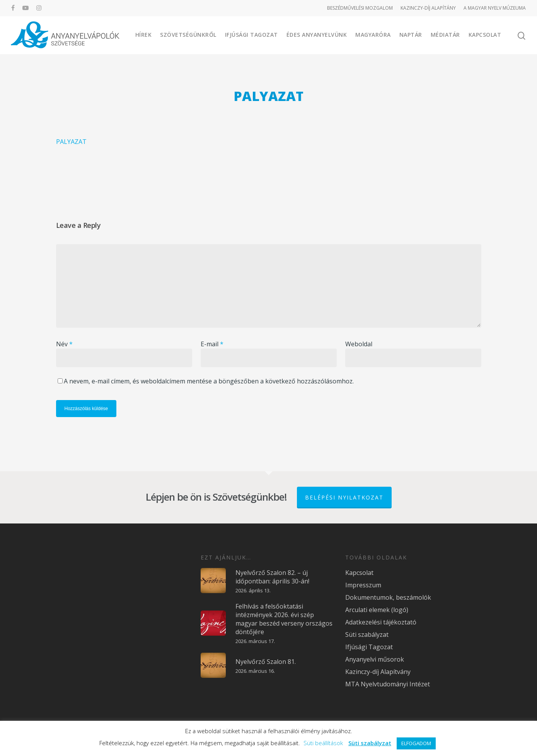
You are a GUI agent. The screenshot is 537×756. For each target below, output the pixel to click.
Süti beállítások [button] (323, 743)
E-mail (212, 344)
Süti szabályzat (367, 635)
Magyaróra (373, 35)
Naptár (411, 35)
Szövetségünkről (188, 35)
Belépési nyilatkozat (344, 497)
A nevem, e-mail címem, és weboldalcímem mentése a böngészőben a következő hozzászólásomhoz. (209, 381)
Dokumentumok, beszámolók (388, 597)
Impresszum (363, 585)
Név (64, 344)
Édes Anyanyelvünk (317, 35)
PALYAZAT (71, 142)
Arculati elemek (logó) (377, 610)
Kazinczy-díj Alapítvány (378, 672)
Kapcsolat (485, 35)
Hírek (144, 35)
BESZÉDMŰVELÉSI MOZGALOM (360, 8)
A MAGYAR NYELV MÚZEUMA (495, 8)
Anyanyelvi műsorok (375, 659)
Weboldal (359, 344)
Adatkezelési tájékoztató (381, 622)
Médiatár (445, 35)
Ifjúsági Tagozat (251, 35)
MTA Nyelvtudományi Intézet (388, 684)
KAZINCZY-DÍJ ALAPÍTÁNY (428, 8)
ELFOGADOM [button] (416, 743)
